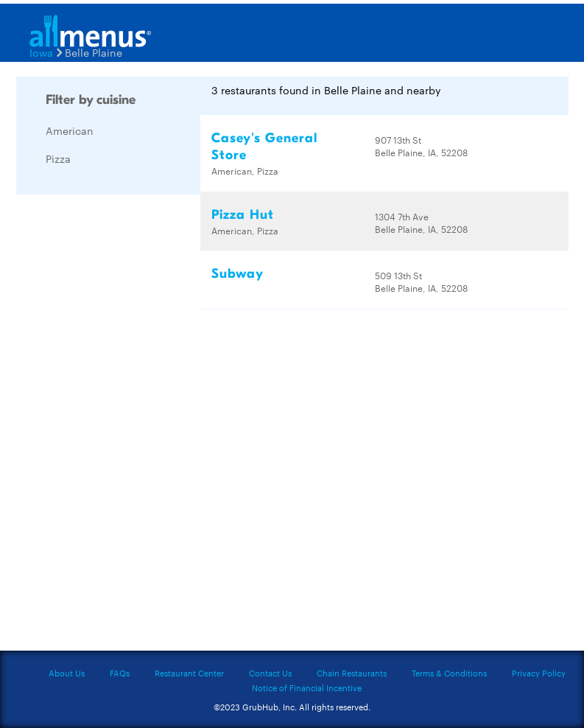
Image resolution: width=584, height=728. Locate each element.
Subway (238, 274)
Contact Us (270, 673)
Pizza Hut (243, 215)
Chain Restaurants (352, 673)
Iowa (41, 52)
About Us (67, 673)
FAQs (120, 673)
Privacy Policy (539, 673)
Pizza (58, 158)
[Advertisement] (127, 427)
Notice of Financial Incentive (307, 687)
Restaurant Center (189, 673)
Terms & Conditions (449, 673)
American (70, 130)
